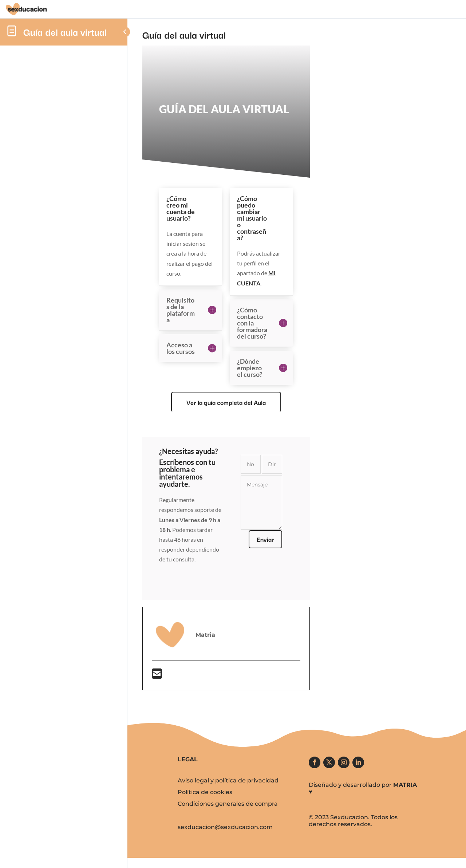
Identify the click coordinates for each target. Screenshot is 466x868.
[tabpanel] (240, 368)
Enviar (280, 539)
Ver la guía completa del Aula (240, 402)
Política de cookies (205, 792)
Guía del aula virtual (65, 31)
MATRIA (405, 785)
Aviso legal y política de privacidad (228, 780)
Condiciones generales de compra (228, 804)
